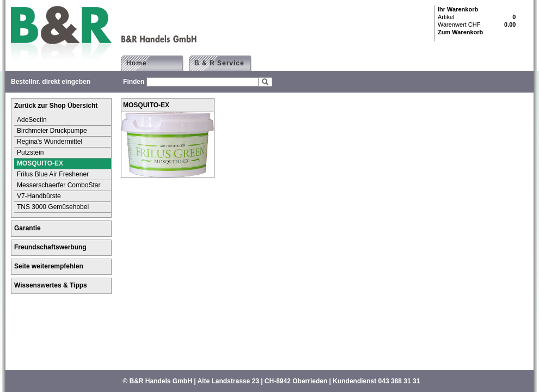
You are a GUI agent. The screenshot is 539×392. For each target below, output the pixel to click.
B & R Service (224, 63)
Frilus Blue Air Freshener (53, 174)
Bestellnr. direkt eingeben (51, 82)
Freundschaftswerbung (50, 247)
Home (136, 63)
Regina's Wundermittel (50, 142)
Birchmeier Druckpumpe (52, 131)
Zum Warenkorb (460, 32)
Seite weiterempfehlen (49, 266)
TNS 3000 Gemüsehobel (53, 207)
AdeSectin (32, 120)
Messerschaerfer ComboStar (59, 185)
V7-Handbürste (39, 196)
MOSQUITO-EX (40, 163)
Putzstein (30, 152)
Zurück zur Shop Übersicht (56, 106)
